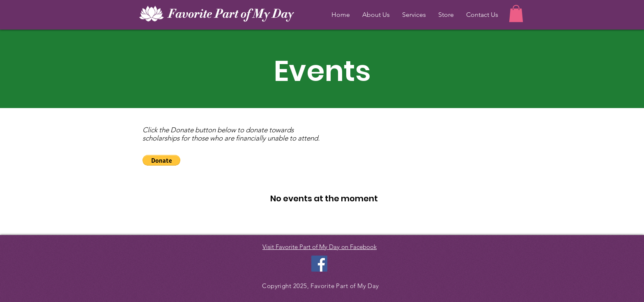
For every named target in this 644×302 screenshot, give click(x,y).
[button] (516, 14)
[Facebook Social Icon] (319, 264)
